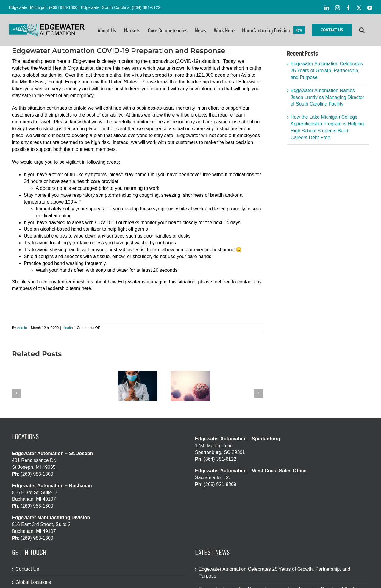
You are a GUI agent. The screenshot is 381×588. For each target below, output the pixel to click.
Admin (22, 328)
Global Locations (33, 582)
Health (68, 328)
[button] (362, 30)
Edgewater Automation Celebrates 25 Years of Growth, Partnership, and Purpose (327, 70)
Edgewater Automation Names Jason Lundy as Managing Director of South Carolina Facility (327, 97)
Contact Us (27, 569)
